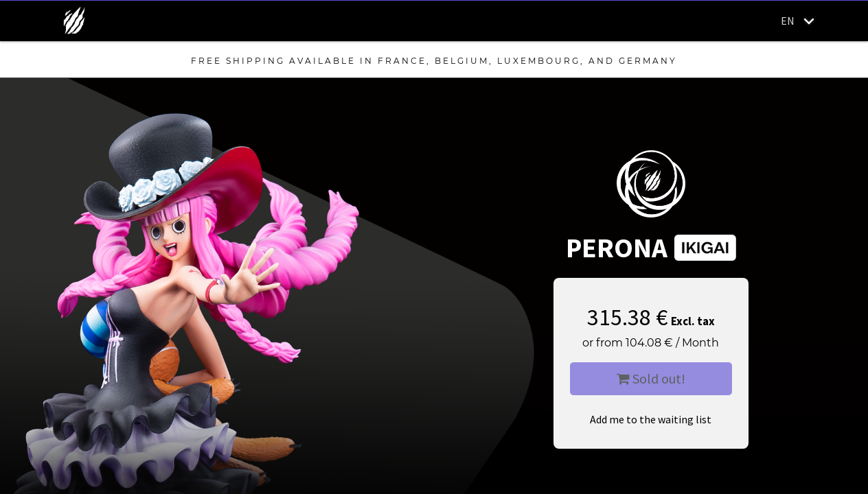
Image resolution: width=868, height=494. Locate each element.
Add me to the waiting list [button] (651, 419)
